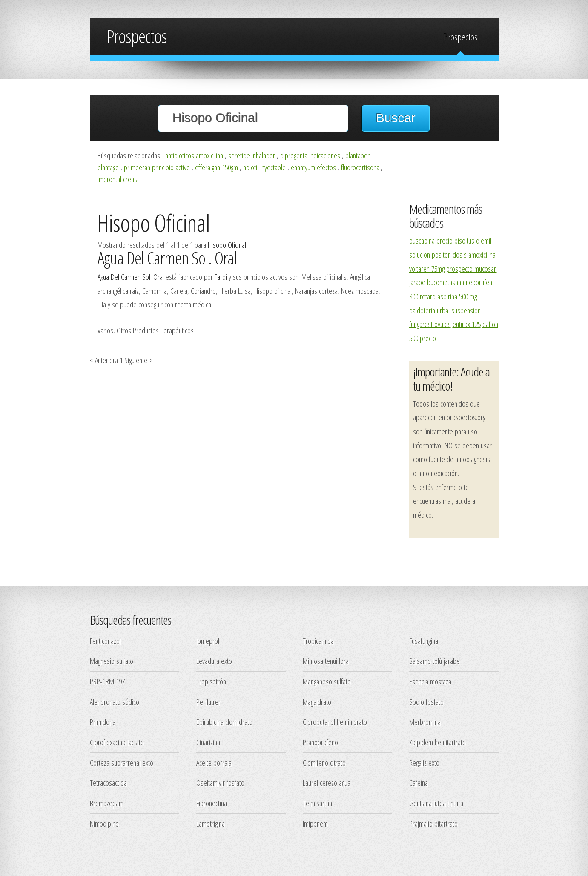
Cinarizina (208, 742)
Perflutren (209, 702)
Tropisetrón (211, 681)
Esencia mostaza (430, 681)
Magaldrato (317, 702)
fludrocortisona (360, 167)
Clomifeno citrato (324, 763)
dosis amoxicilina (474, 254)
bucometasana (446, 282)
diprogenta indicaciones (310, 155)
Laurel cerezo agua (327, 783)
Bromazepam (107, 803)
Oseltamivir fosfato (220, 783)
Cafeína (419, 783)
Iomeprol (208, 641)
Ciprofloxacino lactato (117, 742)
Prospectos (460, 37)
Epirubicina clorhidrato (224, 722)
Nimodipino (104, 823)
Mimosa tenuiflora (326, 661)
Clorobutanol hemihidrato (335, 722)
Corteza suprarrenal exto (122, 763)
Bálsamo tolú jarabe (435, 661)
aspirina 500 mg (457, 296)
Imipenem (315, 823)
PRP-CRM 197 (107, 681)
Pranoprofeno (320, 742)
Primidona (103, 722)
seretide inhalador (252, 155)
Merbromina (425, 722)
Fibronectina (212, 803)
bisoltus (464, 240)
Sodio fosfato (426, 702)
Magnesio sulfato (112, 661)
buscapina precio (431, 240)
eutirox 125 (467, 324)
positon (441, 254)
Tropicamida (318, 641)
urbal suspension (459, 310)
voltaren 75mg (427, 269)
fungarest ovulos (430, 324)
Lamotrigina (211, 823)
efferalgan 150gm (217, 167)
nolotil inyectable (264, 167)
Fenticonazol (105, 641)
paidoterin (422, 310)
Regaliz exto (424, 763)
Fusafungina (424, 641)
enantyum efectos (313, 167)
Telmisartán (317, 803)
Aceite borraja (214, 763)
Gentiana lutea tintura (436, 803)
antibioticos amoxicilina (194, 155)
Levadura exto (214, 661)
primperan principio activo (157, 167)
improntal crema (118, 179)
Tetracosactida (108, 783)
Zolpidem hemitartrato (437, 742)
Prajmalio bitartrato (433, 823)
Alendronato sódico (115, 702)
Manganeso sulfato (327, 681)
